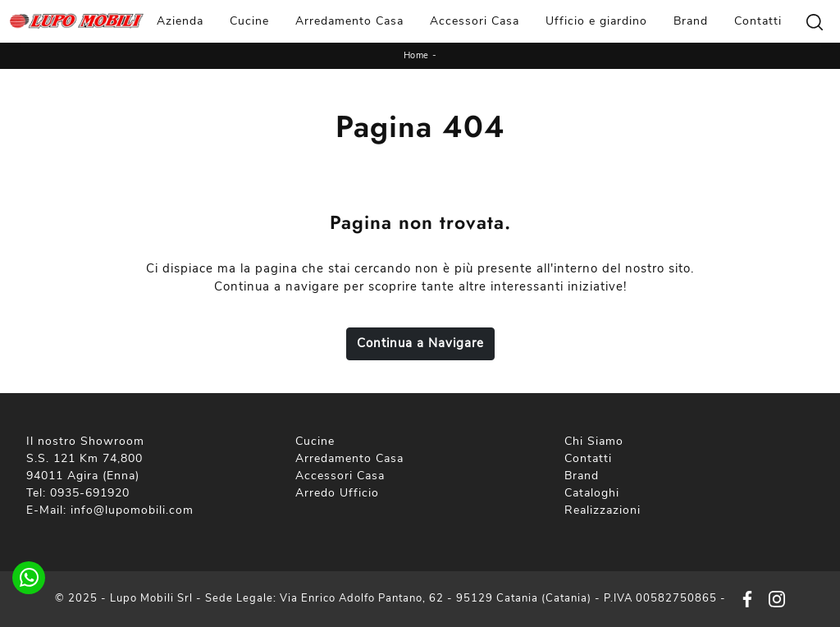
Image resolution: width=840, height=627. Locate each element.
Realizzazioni (603, 510)
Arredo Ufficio (337, 493)
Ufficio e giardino (596, 21)
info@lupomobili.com (132, 510)
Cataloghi (592, 493)
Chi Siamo (594, 441)
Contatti (758, 21)
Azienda (180, 21)
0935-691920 (90, 493)
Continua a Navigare (420, 343)
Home (416, 55)
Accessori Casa (475, 21)
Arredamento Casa (349, 21)
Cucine (249, 21)
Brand (691, 21)
